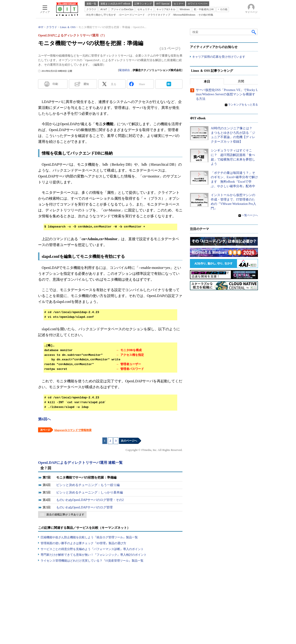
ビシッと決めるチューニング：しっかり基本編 (90, 492)
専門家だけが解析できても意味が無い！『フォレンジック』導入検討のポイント (94, 555)
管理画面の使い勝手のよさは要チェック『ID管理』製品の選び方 (83, 543)
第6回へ (44, 419)
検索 (254, 32)
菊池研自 (124, 70)
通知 (86, 84)
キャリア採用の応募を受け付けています (219, 57)
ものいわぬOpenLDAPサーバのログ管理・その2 (90, 500)
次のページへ (129, 441)
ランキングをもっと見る (243, 105)
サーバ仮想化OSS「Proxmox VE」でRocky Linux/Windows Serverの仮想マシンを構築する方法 (227, 94)
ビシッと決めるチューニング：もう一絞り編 (88, 485)
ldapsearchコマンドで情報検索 (73, 430)
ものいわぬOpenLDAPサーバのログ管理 (84, 507)
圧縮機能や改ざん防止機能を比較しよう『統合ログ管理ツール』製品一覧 (89, 537)
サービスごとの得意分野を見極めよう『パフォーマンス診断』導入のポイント (92, 549)
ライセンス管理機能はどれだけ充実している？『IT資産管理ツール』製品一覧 (92, 561)
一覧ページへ (250, 215)
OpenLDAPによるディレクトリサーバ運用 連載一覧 (80, 463)
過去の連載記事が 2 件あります (65, 515)
